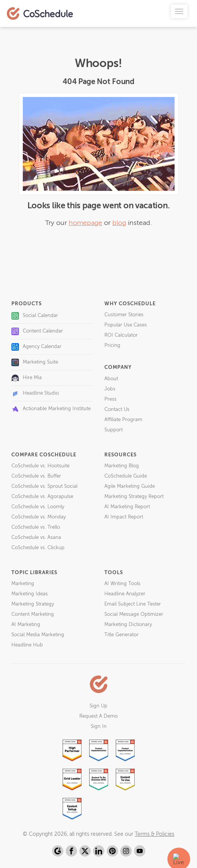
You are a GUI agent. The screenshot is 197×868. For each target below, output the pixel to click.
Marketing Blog (122, 466)
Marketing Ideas (30, 594)
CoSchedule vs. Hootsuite (40, 466)
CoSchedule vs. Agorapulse (42, 497)
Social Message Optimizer (134, 614)
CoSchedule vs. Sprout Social (44, 486)
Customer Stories (124, 315)
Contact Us (117, 410)
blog (119, 223)
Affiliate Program (123, 420)
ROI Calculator (121, 335)
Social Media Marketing (38, 635)
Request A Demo (98, 716)
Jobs (110, 389)
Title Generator (121, 635)
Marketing (23, 584)
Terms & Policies (154, 834)
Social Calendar (35, 316)
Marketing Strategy (33, 604)
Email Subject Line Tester (133, 604)
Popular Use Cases (126, 325)
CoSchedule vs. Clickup (38, 548)
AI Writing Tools (122, 584)
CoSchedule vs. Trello (36, 527)
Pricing (112, 346)
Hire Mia (27, 378)
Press (110, 399)
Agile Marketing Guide (130, 486)
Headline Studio (35, 393)
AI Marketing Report (127, 507)
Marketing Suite (35, 362)
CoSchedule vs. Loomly (38, 507)
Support (113, 430)
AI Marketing (26, 625)
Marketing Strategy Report (134, 497)
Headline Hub (27, 645)
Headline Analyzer (125, 594)
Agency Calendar (36, 347)
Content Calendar (37, 331)
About (111, 379)
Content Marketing (33, 614)
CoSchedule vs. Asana (36, 538)
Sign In (99, 727)
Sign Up (98, 706)
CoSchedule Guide (126, 476)
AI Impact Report (124, 517)
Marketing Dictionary (128, 625)
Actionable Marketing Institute (51, 409)
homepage (85, 223)
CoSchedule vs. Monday (39, 517)
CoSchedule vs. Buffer (36, 476)
